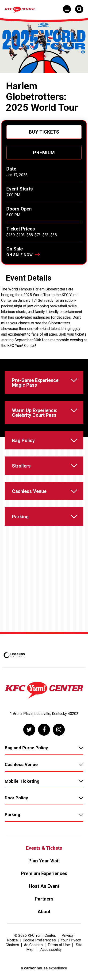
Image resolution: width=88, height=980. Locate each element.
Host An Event (44, 886)
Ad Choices (33, 945)
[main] (44, 325)
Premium (44, 153)
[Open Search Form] (79, 9)
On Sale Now (20, 255)
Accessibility (51, 950)
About (44, 912)
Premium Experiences (44, 873)
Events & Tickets (44, 848)
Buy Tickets (44, 132)
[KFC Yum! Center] (46, 10)
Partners (44, 899)
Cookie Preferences (39, 940)
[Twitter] (29, 730)
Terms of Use (59, 945)
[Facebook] (44, 730)
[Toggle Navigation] (67, 9)
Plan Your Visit (44, 861)
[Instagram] (59, 730)
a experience (44, 968)
